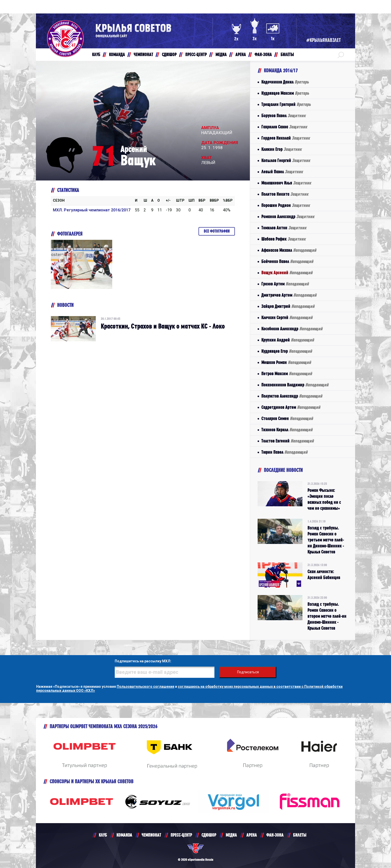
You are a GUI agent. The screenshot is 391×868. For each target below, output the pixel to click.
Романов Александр (288, 217)
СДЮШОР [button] (169, 54)
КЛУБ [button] (96, 54)
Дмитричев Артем (289, 295)
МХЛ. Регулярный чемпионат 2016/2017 (92, 210)
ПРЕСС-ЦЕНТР (181, 835)
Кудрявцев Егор (287, 351)
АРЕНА (252, 835)
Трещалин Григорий (286, 104)
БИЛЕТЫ (300, 835)
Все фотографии (217, 231)
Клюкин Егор (281, 149)
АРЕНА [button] (241, 54)
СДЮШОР (209, 835)
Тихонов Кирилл (287, 430)
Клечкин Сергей (287, 317)
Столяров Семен (287, 418)
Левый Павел (282, 172)
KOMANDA (124, 835)
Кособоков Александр (292, 329)
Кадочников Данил (285, 82)
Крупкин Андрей (288, 340)
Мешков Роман (286, 362)
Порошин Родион (286, 205)
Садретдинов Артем (291, 407)
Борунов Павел (283, 116)
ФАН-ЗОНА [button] (263, 54)
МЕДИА (231, 835)
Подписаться (248, 672)
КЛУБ (103, 835)
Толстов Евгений (288, 441)
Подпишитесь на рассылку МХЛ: (143, 661)
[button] (341, 55)
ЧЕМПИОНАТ (151, 835)
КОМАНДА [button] (117, 54)
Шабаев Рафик (283, 239)
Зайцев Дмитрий (288, 306)
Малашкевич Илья (286, 183)
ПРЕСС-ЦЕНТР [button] (196, 54)
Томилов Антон (284, 228)
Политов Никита (285, 194)
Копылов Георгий (286, 160)
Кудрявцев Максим (285, 93)
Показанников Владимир (295, 385)
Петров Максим (287, 374)
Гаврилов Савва (284, 127)
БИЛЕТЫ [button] (287, 54)
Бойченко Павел (287, 261)
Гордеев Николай (286, 138)
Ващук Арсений (287, 273)
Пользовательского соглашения (146, 687)
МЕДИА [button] (221, 54)
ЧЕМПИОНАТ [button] (143, 54)
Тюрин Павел (284, 452)
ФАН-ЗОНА (275, 835)
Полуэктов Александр (292, 396)
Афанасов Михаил (289, 250)
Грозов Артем (285, 284)
